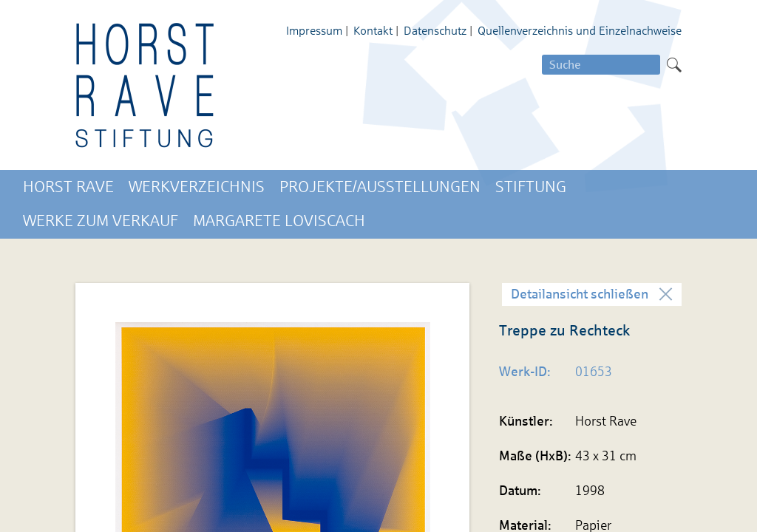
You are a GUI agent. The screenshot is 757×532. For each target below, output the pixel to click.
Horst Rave (68, 187)
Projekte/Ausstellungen (380, 187)
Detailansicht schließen (580, 294)
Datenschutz (435, 31)
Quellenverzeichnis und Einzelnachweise (580, 31)
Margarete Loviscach (279, 221)
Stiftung (531, 187)
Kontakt (373, 31)
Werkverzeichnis (197, 187)
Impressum (314, 31)
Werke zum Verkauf (101, 221)
